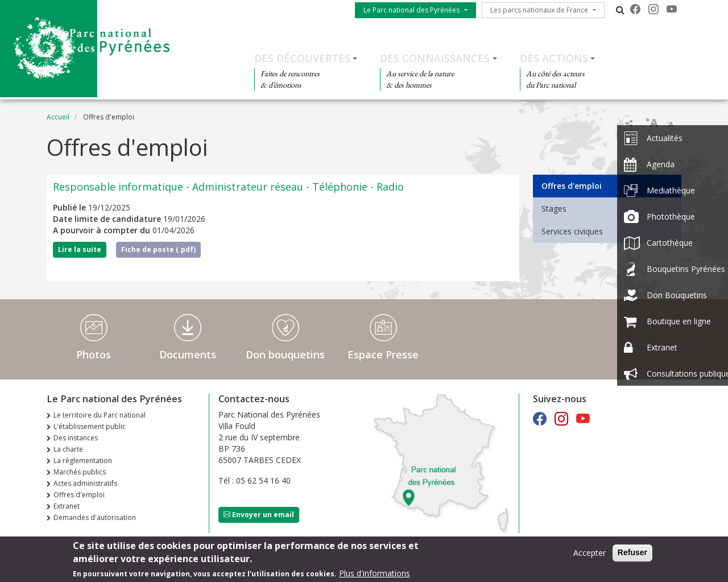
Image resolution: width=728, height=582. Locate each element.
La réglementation (83, 461)
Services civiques (572, 231)
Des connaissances (435, 58)
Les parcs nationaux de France (539, 10)
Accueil (58, 117)
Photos (94, 354)
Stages (554, 209)
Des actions (554, 58)
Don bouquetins (285, 354)
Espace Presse (383, 354)
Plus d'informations (375, 574)
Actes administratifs (85, 483)
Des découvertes (302, 58)
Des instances (76, 438)
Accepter (590, 553)
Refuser (632, 553)
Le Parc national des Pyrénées (411, 10)
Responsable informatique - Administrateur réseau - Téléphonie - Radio (228, 187)
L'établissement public (90, 426)
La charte (68, 449)
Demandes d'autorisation (95, 517)
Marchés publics (80, 472)
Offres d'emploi (572, 186)
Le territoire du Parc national (100, 415)
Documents (188, 354)
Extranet (67, 506)
